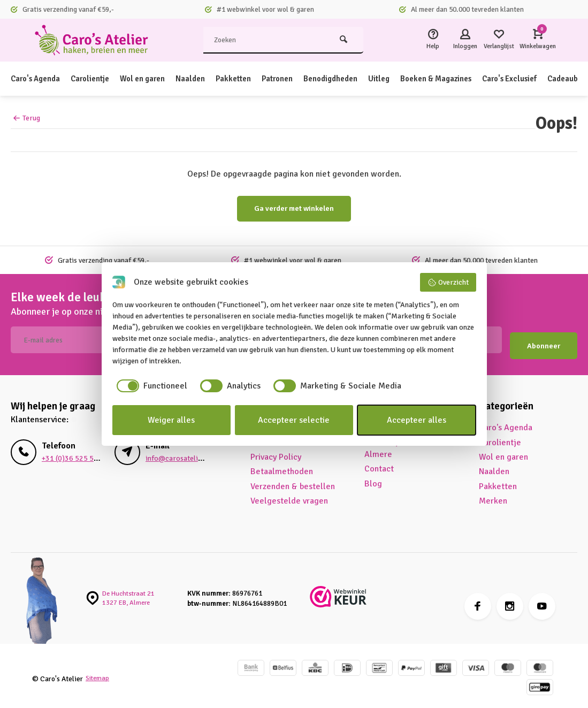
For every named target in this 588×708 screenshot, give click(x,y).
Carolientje (98, 79)
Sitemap (98, 673)
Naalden (207, 79)
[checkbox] (150, 386)
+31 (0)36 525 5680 (71, 452)
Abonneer (544, 340)
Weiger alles (171, 420)
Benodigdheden (358, 79)
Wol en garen (155, 79)
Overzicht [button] (448, 283)
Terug (26, 118)
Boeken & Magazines (472, 79)
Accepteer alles (417, 420)
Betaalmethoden (282, 466)
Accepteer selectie (294, 420)
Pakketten (252, 79)
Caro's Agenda (38, 79)
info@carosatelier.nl (178, 452)
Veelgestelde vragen (289, 495)
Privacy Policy (276, 451)
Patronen (299, 79)
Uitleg (410, 79)
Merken (493, 495)
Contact (379, 463)
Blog (373, 478)
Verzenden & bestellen (293, 481)
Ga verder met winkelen (294, 208)
